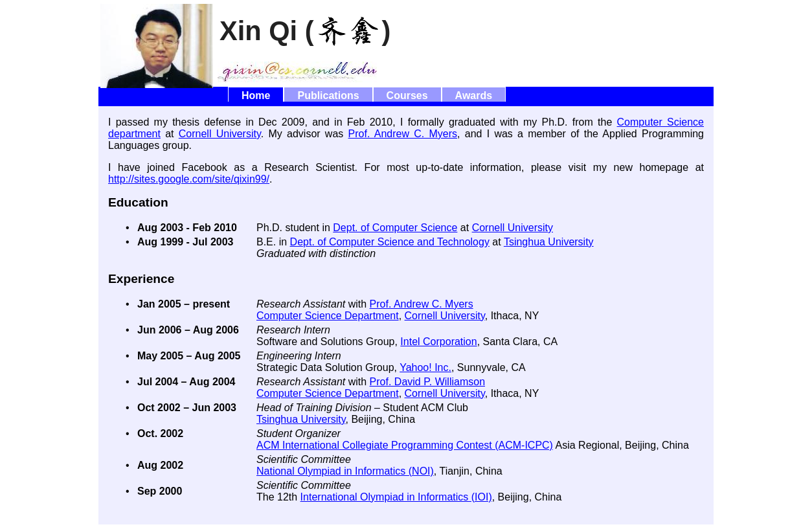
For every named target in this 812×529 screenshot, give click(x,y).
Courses (407, 96)
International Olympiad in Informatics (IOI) (396, 497)
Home (256, 96)
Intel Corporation (438, 342)
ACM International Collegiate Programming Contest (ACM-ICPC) (405, 445)
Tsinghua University (549, 242)
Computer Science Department (328, 316)
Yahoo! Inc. (425, 367)
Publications (328, 96)
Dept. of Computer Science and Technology (390, 242)
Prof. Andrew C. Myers (403, 134)
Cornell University (220, 134)
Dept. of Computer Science (395, 228)
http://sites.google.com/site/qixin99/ (189, 179)
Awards (474, 96)
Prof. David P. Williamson (427, 382)
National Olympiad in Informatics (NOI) (345, 471)
